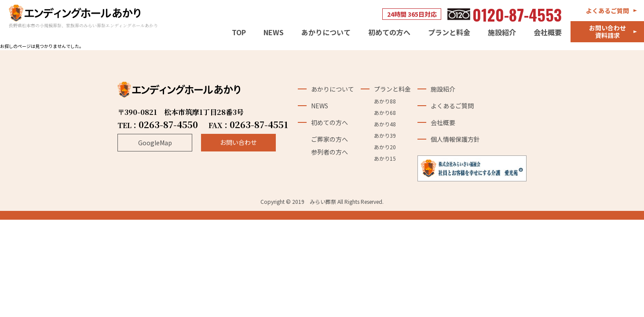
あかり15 (385, 160)
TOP (239, 33)
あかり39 (385, 137)
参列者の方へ (329, 154)
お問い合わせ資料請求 (607, 31)
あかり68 (385, 114)
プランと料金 (449, 33)
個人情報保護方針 (455, 141)
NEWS (274, 33)
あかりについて (326, 33)
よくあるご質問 (607, 11)
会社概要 (548, 33)
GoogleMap (155, 145)
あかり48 (385, 126)
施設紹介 (502, 33)
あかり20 (385, 149)
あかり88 (385, 103)
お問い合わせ (238, 144)
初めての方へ (389, 33)
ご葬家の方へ (329, 141)
